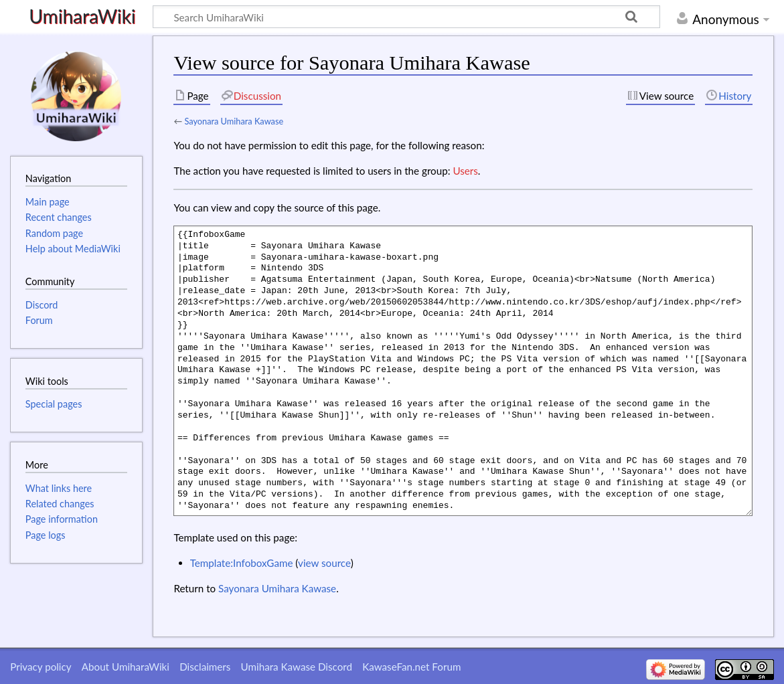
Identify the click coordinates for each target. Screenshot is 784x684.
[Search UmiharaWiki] (406, 17)
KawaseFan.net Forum (411, 667)
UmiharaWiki (82, 17)
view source (324, 563)
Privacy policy (41, 667)
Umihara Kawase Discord (297, 667)
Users (465, 171)
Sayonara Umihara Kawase (234, 121)
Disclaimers (205, 667)
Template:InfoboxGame (242, 563)
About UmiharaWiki (126, 667)
